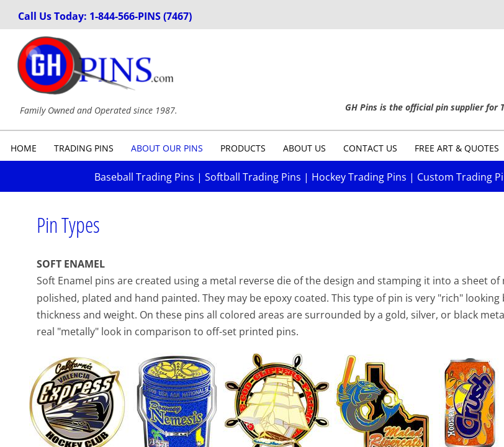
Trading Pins (84, 148)
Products (243, 148)
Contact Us (370, 148)
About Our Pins (167, 148)
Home (24, 148)
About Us (304, 148)
